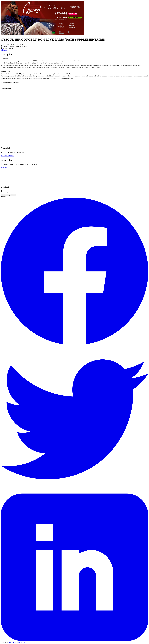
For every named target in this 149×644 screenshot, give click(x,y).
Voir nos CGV (21, 642)
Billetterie (4, 50)
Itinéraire (4, 168)
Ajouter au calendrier (7, 156)
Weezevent (12, 642)
